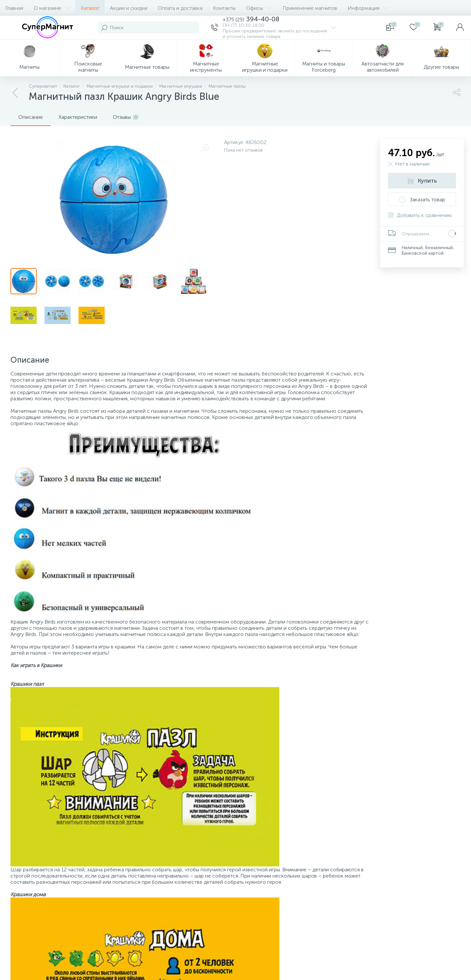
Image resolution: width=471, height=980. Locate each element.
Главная (14, 8)
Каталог (90, 8)
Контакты (224, 8)
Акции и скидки (129, 8)
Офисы (259, 8)
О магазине (52, 8)
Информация (368, 8)
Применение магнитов (310, 8)
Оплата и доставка (180, 8)
